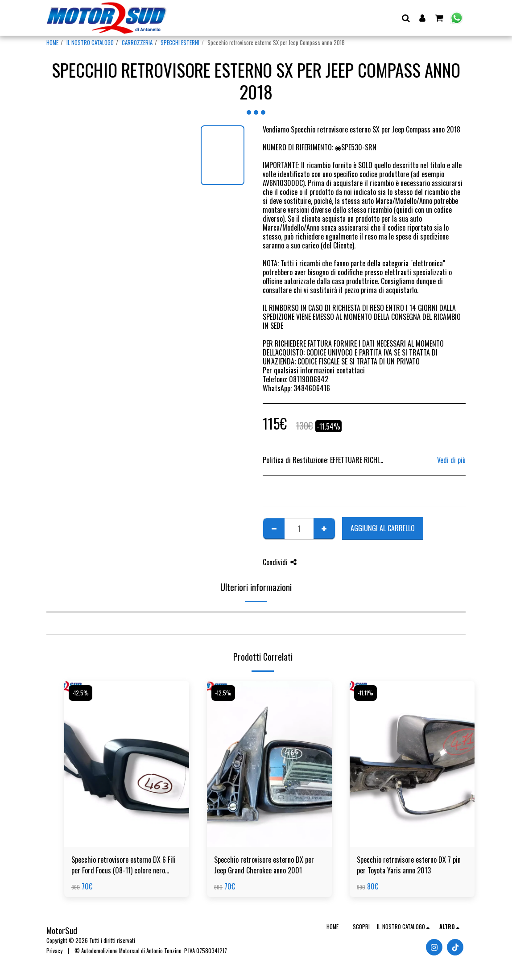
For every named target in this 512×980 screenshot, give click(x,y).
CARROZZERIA (137, 43)
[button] (406, 18)
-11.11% (365, 693)
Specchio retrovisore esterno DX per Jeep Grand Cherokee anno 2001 (264, 865)
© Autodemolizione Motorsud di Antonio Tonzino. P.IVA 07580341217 (151, 951)
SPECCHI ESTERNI (180, 43)
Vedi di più (451, 460)
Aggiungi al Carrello (383, 528)
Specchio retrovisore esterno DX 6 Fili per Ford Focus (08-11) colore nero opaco (124, 865)
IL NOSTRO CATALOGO (90, 43)
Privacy (54, 951)
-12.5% (81, 693)
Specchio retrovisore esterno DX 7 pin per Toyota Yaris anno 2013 (409, 865)
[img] (127, 764)
